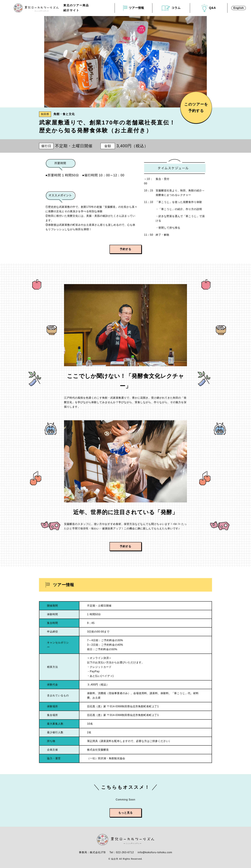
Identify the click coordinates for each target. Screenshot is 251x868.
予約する (125, 249)
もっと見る (125, 813)
